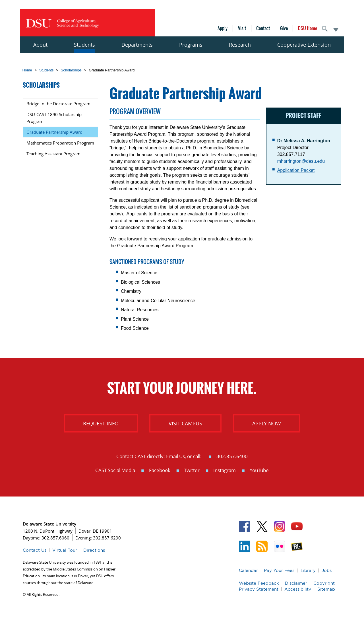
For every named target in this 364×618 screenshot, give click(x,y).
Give (284, 28)
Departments (137, 45)
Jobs (327, 570)
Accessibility (298, 589)
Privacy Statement (259, 589)
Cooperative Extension (304, 45)
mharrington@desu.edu (301, 161)
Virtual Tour (65, 550)
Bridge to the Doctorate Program (58, 104)
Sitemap (326, 589)
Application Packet (296, 170)
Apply (223, 28)
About (40, 45)
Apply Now (267, 423)
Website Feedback (259, 583)
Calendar (248, 570)
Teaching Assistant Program (53, 154)
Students (84, 45)
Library (308, 570)
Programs (191, 45)
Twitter (192, 470)
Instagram (225, 470)
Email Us (175, 456)
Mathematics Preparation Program (60, 143)
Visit (242, 28)
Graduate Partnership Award (54, 132)
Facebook (160, 470)
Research (240, 45)
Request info (101, 423)
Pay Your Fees (279, 570)
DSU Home (308, 28)
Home (27, 70)
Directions (94, 550)
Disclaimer (296, 583)
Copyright (324, 583)
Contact (263, 28)
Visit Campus (185, 423)
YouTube (259, 470)
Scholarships (71, 70)
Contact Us (35, 550)
